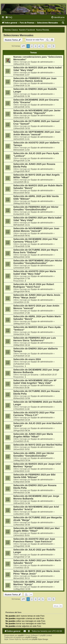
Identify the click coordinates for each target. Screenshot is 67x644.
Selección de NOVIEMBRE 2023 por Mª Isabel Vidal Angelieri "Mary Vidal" (35, 382)
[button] (23, 46)
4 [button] (39, 46)
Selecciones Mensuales (18, 35)
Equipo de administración (42, 62)
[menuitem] (9, 17)
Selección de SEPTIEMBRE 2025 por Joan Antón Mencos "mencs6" (37, 133)
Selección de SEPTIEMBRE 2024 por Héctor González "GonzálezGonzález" (38, 262)
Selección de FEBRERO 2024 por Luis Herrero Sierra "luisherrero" (35, 339)
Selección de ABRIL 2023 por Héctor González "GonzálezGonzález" (34, 454)
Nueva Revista (43, 30)
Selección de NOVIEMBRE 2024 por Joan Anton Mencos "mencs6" (36, 230)
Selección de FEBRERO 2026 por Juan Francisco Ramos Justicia (35, 80)
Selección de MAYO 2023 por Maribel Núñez (38, 445)
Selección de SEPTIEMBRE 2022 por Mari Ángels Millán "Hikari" (37, 529)
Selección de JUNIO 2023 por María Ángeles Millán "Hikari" (33, 435)
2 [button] (32, 46)
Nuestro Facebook (27, 30)
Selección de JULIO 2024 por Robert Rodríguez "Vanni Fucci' (34, 286)
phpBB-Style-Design (40, 639)
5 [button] (43, 46)
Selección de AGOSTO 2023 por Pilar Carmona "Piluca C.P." (34, 414)
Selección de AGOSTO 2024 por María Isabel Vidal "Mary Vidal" (35, 273)
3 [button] (35, 46)
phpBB (21, 635)
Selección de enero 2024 (27, 359)
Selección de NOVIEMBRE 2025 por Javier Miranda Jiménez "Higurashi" (37, 112)
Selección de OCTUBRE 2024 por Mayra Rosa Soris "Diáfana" (36, 251)
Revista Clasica (11, 30)
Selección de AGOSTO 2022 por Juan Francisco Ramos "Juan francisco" (34, 540)
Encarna (35, 375)
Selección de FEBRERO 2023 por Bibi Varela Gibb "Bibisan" (34, 476)
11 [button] (49, 46)
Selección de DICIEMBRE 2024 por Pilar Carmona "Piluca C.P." (36, 240)
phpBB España (31, 637)
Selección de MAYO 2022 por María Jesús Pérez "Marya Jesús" (37, 572)
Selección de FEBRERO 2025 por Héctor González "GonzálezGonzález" (36, 208)
